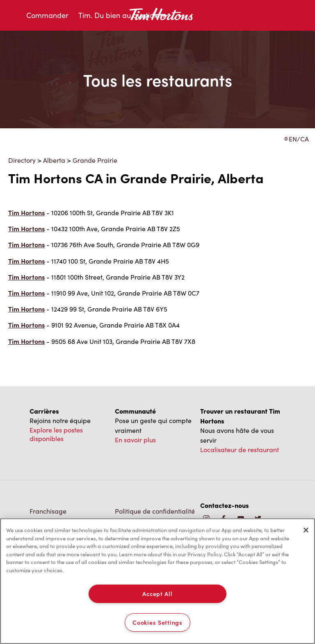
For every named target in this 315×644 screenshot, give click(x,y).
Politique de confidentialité (155, 511)
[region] (157, 581)
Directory (22, 160)
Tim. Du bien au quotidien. (122, 15)
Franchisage (48, 511)
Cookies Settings (157, 622)
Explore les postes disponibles (56, 434)
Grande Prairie (95, 160)
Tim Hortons (26, 213)
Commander (47, 15)
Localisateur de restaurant (240, 449)
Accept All (157, 594)
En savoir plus (135, 440)
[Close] (306, 530)
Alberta (54, 160)
